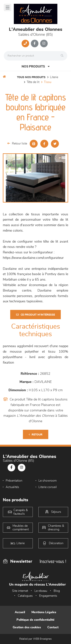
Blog (57, 591)
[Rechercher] (63, 56)
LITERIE (54, 77)
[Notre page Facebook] (35, 43)
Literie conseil (48, 487)
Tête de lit (33, 82)
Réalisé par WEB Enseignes (35, 639)
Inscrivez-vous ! (53, 561)
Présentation (14, 481)
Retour (36, 435)
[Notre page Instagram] (44, 43)
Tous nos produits (31, 77)
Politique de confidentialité (35, 620)
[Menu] (8, 7)
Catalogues (25, 596)
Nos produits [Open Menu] (36, 66)
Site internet (20, 591)
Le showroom (48, 481)
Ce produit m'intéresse (35, 315)
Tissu (48, 82)
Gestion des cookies (27, 627)
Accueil (20, 612)
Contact (53, 627)
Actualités (12, 487)
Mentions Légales (44, 612)
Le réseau (41, 591)
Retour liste (17, 143)
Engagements (48, 596)
